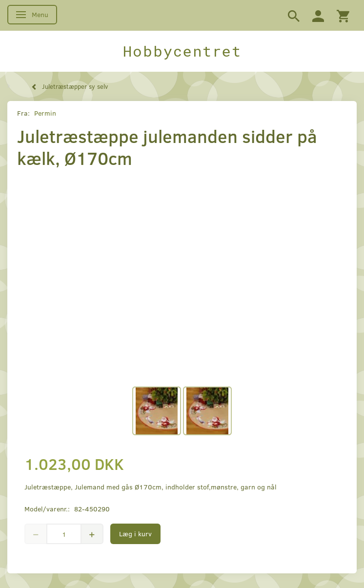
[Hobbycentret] (182, 51)
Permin (45, 113)
